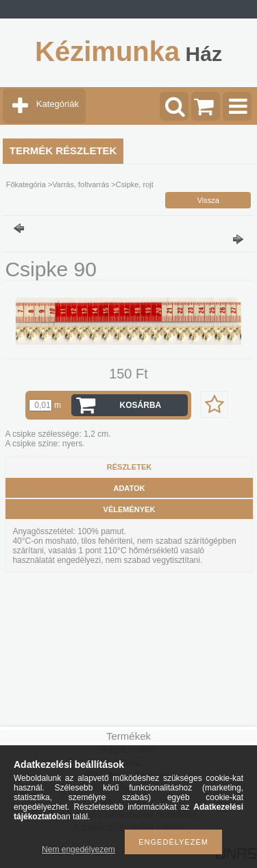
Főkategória (26, 184)
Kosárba (141, 405)
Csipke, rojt (135, 184)
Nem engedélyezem (78, 849)
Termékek (128, 736)
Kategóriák (58, 104)
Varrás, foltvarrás (81, 184)
